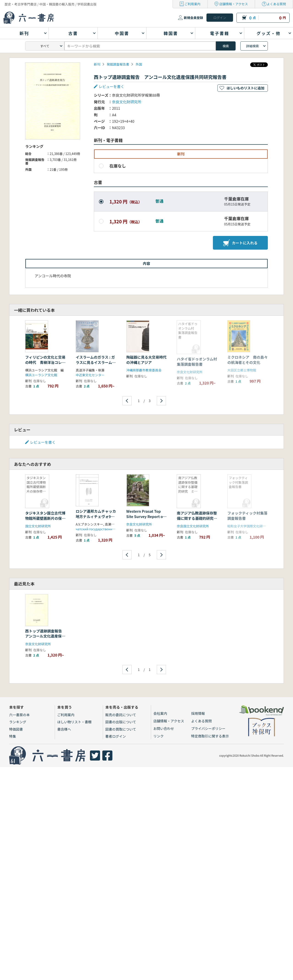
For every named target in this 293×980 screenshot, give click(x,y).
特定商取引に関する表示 (210, 736)
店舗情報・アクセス (234, 4)
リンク (159, 736)
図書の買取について (121, 729)
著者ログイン (116, 736)
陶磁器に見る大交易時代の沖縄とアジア (146, 360)
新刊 (97, 64)
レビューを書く (111, 86)
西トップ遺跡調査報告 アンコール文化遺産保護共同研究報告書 (45, 636)
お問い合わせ (164, 728)
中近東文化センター (90, 375)
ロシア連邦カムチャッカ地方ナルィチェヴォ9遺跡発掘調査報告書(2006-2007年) (96, 519)
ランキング (18, 722)
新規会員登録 (193, 18)
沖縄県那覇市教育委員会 (144, 370)
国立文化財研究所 (38, 526)
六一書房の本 (19, 715)
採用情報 (198, 713)
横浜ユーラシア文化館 (41, 375)
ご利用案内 (193, 4)
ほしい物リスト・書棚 (74, 722)
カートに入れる (240, 243)
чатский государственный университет (107, 529)
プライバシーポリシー (208, 728)
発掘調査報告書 (118, 64)
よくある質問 (276, 4)
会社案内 (160, 713)
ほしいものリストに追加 (246, 88)
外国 (139, 64)
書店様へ (64, 729)
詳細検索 (252, 46)
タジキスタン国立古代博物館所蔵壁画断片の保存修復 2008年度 (45, 518)
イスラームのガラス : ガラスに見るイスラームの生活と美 (96, 362)
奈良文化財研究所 (127, 102)
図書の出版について (121, 722)
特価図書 (16, 729)
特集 (13, 736)
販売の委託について (121, 715)
